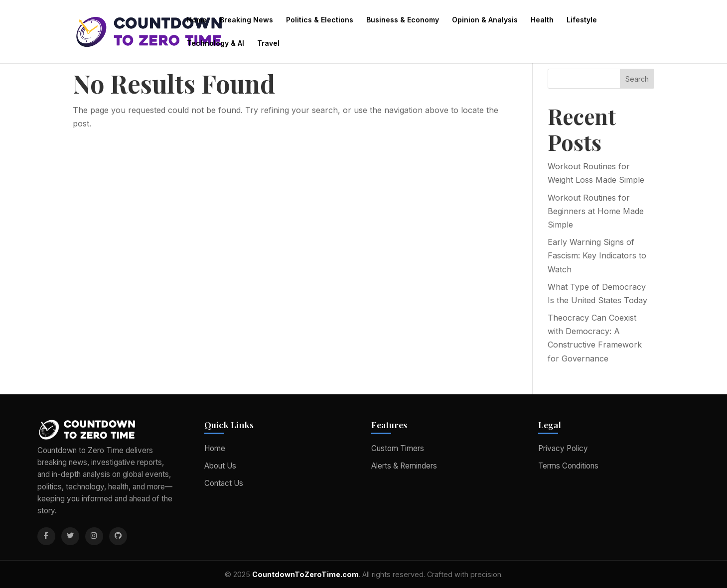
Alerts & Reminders (404, 466)
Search (637, 79)
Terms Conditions (568, 466)
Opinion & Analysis (485, 20)
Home (197, 20)
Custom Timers (398, 448)
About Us (220, 466)
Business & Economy (403, 20)
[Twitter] (70, 536)
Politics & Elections (320, 20)
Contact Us (224, 483)
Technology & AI (216, 44)
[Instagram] (94, 536)
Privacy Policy (563, 448)
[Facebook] (46, 536)
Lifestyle (582, 20)
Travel (268, 44)
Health (542, 20)
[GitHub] (118, 536)
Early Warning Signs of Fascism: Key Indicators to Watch (597, 255)
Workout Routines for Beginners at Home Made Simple (596, 211)
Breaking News (246, 20)
